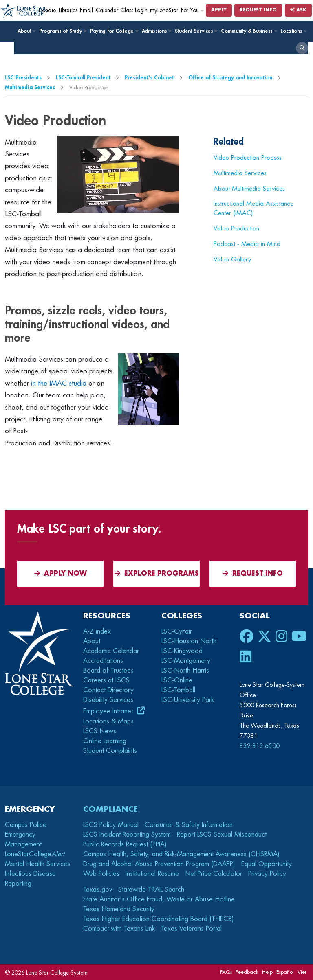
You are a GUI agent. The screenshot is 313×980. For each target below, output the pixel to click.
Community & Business (249, 31)
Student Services (196, 31)
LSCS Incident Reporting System (127, 835)
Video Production (236, 228)
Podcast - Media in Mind (247, 244)
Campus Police (26, 825)
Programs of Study (63, 31)
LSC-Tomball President (83, 78)
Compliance (110, 809)
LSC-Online (177, 680)
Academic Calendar (111, 651)
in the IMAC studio (59, 383)
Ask (298, 10)
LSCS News (100, 731)
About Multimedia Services (249, 189)
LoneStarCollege (35, 854)
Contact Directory (108, 690)
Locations (293, 31)
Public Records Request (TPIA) (125, 844)
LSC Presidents (23, 78)
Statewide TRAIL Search (151, 890)
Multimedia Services (30, 87)
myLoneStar (164, 10)
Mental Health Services (37, 864)
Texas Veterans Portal (191, 929)
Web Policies (101, 874)
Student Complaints (110, 751)
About (26, 31)
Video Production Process (248, 158)
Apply (219, 10)
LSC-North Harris (185, 671)
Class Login (134, 10)
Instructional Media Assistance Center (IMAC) (253, 208)
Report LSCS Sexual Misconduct (222, 835)
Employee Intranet (109, 711)
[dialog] (289, 956)
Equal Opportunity (267, 864)
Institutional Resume (152, 874)
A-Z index (97, 631)
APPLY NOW (61, 573)
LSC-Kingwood (182, 651)
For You (193, 10)
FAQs (226, 972)
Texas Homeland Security (119, 909)
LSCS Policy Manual (111, 825)
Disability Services (108, 700)
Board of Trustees (108, 671)
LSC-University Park (188, 700)
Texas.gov (98, 890)
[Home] (24, 11)
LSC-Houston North (189, 641)
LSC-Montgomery (186, 661)
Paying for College (114, 31)
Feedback (247, 972)
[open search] (302, 48)
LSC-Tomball (178, 690)
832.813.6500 (260, 746)
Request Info (258, 10)
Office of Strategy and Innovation (230, 78)
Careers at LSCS (106, 680)
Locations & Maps (108, 721)
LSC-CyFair (177, 631)
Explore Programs (157, 573)
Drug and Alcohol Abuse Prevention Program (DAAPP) (159, 864)
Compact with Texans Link (119, 929)
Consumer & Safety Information (189, 825)
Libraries (68, 10)
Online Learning (105, 741)
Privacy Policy (267, 874)
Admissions (156, 31)
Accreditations (103, 661)
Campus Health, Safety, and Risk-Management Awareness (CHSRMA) (181, 854)
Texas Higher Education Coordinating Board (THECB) (159, 919)
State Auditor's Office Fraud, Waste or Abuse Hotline (159, 899)
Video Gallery (233, 259)
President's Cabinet (149, 78)
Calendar (107, 10)
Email (86, 10)
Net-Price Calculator (214, 874)
